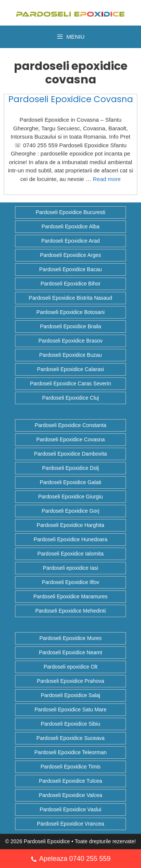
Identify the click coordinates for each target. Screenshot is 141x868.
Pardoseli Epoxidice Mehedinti (71, 611)
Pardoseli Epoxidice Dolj (70, 468)
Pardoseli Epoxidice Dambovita (71, 454)
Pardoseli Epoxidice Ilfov (70, 582)
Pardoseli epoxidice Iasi (70, 568)
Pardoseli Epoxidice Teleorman (71, 752)
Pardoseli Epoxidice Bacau (70, 269)
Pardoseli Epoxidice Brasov (70, 341)
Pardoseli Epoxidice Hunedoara (70, 539)
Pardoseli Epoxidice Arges (70, 255)
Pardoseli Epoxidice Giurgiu (71, 497)
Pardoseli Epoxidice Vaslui (71, 809)
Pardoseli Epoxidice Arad (71, 241)
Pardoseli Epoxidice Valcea (70, 795)
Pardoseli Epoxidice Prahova (70, 681)
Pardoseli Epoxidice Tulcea (70, 781)
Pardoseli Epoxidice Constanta (70, 425)
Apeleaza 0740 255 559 (70, 860)
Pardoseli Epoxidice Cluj (70, 398)
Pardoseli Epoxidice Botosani (70, 312)
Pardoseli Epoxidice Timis (71, 767)
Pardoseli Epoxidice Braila (70, 326)
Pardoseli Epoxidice (47, 841)
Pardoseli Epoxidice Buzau (70, 355)
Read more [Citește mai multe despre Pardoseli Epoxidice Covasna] (107, 179)
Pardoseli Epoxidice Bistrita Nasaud (71, 298)
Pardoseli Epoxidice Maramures (71, 596)
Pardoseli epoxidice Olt (70, 667)
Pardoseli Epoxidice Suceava (70, 738)
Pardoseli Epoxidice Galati (70, 482)
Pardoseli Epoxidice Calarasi (70, 369)
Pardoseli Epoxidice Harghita (71, 525)
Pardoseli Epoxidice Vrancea (70, 824)
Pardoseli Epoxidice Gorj (70, 511)
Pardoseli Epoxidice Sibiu (71, 724)
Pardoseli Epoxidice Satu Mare (70, 709)
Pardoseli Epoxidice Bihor (71, 284)
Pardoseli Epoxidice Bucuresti (70, 212)
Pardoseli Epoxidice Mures (71, 638)
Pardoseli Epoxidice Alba (70, 226)
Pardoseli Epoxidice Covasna (71, 99)
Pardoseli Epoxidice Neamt (70, 652)
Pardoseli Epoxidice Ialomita (71, 554)
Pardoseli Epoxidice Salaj (71, 695)
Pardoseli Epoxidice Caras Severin (71, 383)
